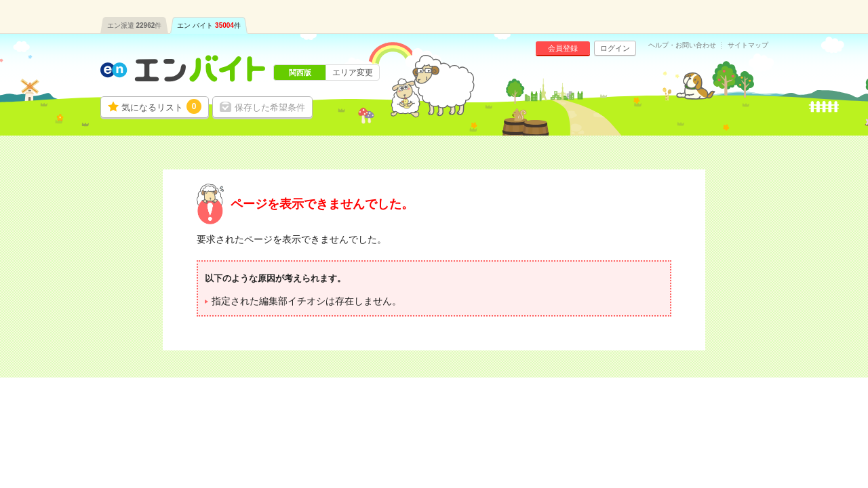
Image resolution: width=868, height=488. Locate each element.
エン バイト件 (209, 25)
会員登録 (563, 48)
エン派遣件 (135, 25)
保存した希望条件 (270, 107)
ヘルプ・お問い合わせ (682, 45)
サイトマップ (748, 45)
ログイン (615, 48)
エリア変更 (353, 73)
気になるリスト (161, 106)
